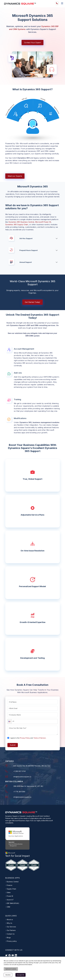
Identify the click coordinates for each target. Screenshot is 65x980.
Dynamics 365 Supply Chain (17, 224)
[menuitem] (57, 3)
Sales (9, 892)
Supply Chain (11, 889)
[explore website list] (62, 3)
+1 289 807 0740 (20, 771)
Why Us (10, 923)
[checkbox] (8, 738)
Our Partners (11, 930)
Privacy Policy (25, 738)
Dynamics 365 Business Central (21, 222)
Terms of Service (40, 738)
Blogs (9, 937)
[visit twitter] (6, 955)
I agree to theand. (28, 738)
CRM (8, 907)
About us (10, 919)
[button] (10, 721)
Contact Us (11, 934)
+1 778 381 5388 (19, 791)
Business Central (13, 881)
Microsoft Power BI (43, 222)
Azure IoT (10, 900)
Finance (10, 885)
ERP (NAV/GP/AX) (13, 903)
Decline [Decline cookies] (8, 975)
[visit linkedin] (16, 955)
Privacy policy (12, 941)
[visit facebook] (10, 955)
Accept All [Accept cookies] (21, 975)
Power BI (10, 896)
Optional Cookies (11, 969)
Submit (13, 745)
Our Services (11, 927)
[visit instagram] (13, 955)
